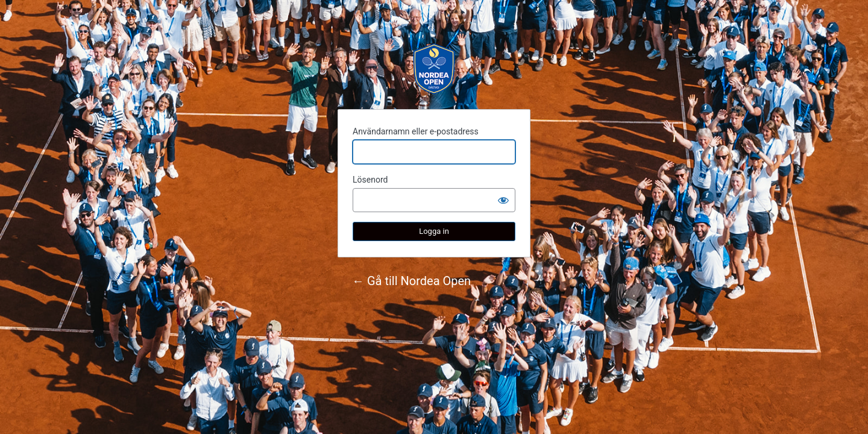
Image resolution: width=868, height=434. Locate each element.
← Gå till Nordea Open (411, 281)
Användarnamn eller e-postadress (416, 131)
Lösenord (370, 180)
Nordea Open (434, 69)
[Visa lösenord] (503, 200)
